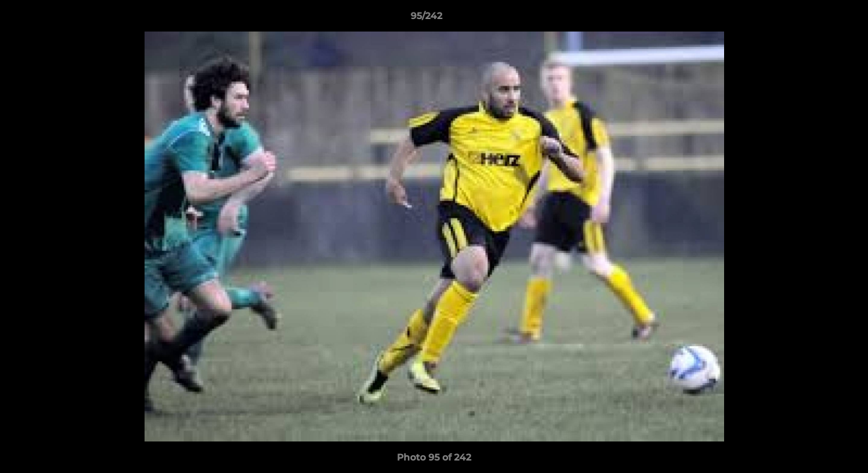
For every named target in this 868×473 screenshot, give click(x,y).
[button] (813, 19)
